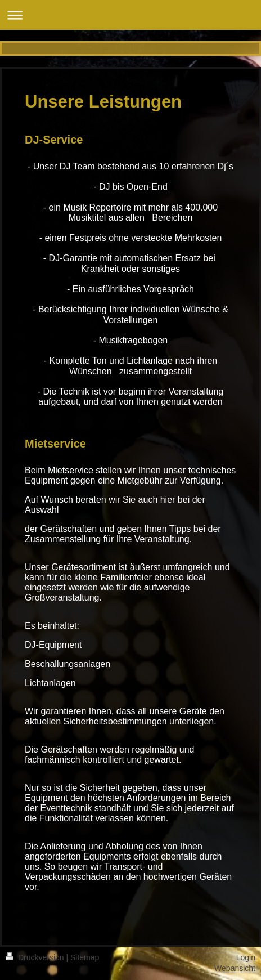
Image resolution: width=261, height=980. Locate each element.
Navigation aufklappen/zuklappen (130, 15)
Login (246, 957)
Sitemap (85, 957)
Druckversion (36, 957)
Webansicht (235, 968)
